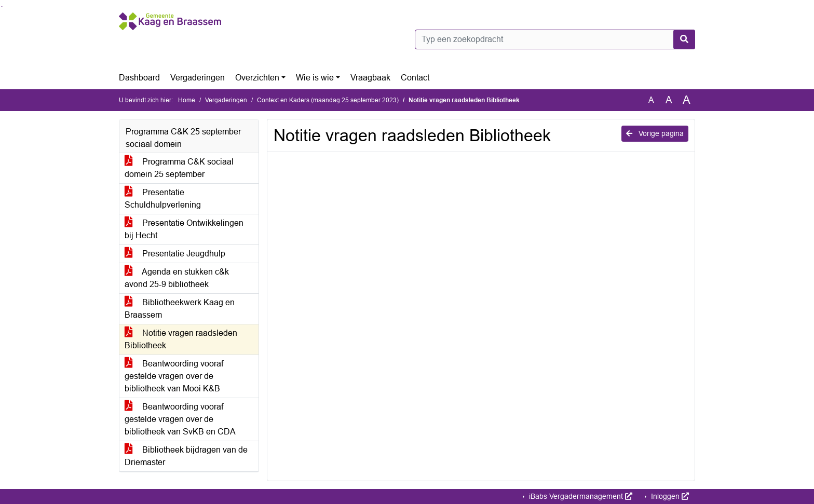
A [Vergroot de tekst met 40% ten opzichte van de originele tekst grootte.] (687, 100)
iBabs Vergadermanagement (580, 496)
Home (187, 100)
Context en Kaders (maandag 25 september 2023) (328, 100)
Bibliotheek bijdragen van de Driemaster (186, 456)
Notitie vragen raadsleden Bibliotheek (181, 339)
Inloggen (669, 496)
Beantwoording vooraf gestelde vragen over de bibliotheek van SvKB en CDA (180, 419)
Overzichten (257, 78)
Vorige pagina (655, 133)
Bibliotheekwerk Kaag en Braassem (180, 309)
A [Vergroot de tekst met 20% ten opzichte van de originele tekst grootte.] (669, 100)
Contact (415, 78)
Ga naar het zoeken (1, 6)
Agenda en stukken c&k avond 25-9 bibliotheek (177, 278)
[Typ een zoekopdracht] (555, 39)
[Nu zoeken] (684, 39)
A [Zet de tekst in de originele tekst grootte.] (651, 100)
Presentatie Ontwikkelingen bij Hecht (184, 229)
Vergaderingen (198, 78)
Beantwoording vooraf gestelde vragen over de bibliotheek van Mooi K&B (174, 376)
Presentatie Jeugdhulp (175, 254)
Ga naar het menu (3, 6)
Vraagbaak (370, 78)
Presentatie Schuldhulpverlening (163, 199)
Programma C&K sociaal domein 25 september (179, 168)
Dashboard (139, 78)
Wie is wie (315, 78)
